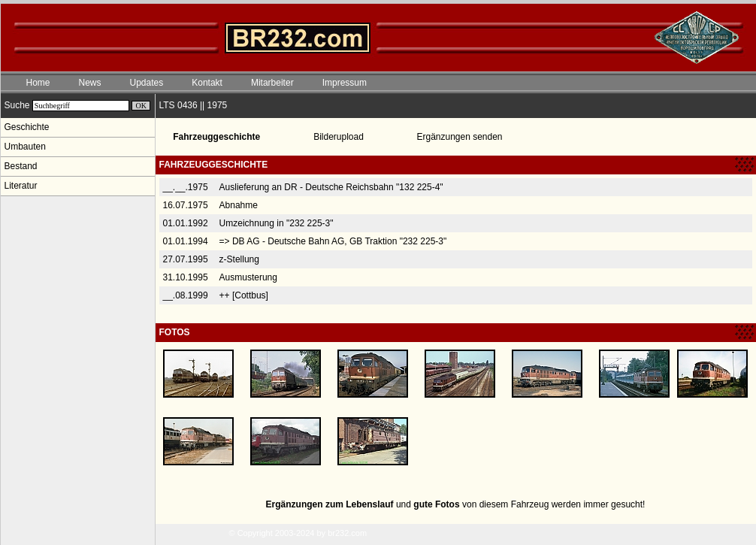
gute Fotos (436, 504)
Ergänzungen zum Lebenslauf (330, 504)
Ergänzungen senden (459, 137)
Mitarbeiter (272, 83)
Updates (147, 83)
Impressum (345, 83)
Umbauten (25, 147)
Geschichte (27, 127)
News (90, 83)
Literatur (21, 186)
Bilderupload (339, 137)
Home (38, 83)
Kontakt (207, 83)
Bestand (21, 166)
